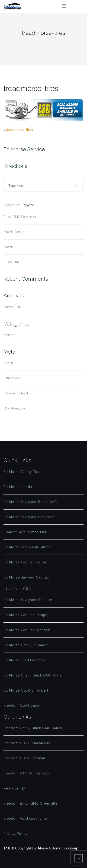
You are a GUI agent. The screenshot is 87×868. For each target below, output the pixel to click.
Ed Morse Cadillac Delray (25, 562)
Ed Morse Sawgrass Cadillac (28, 600)
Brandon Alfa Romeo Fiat (25, 532)
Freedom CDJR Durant (23, 705)
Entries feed (12, 378)
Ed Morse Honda (18, 487)
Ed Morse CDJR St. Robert (26, 690)
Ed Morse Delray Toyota (24, 472)
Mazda (8, 247)
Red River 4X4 (16, 788)
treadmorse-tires (19, 130)
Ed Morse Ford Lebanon (24, 660)
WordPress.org (15, 408)
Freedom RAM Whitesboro (26, 773)
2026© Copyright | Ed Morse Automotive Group (41, 848)
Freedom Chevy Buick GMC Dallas (33, 728)
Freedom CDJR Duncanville (27, 743)
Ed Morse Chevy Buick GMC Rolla (32, 675)
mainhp (9, 335)
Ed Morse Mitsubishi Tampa (27, 547)
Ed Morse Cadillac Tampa (25, 615)
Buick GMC (12, 262)
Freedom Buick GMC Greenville (31, 803)
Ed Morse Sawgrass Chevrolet (29, 517)
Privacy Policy (16, 834)
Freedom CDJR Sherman (24, 758)
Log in (8, 363)
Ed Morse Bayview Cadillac (27, 577)
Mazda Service (14, 232)
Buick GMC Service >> (20, 217)
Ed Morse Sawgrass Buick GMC (30, 502)
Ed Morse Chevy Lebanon (26, 645)
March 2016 (12, 307)
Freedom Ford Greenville (25, 819)
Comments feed (16, 393)
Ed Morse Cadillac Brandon (27, 630)
